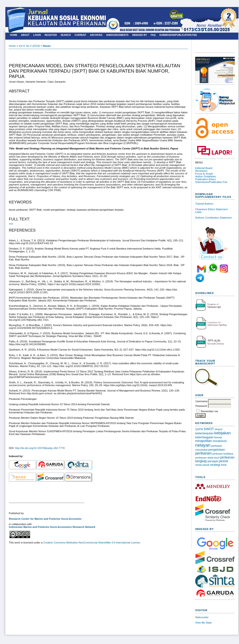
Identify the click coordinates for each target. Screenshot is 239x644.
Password (201, 406)
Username (201, 401)
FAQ (153, 35)
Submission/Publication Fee (211, 182)
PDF (11, 224)
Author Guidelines (206, 176)
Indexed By (140, 35)
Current (80, 35)
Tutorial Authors (204, 204)
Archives (96, 35)
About (25, 35)
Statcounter (202, 617)
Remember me (209, 411)
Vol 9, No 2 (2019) (29, 46)
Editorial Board (204, 168)
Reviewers (201, 171)
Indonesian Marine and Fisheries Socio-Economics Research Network (52, 527)
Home (14, 35)
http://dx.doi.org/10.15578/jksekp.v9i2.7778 (40, 448)
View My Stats (203, 623)
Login (37, 35)
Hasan (47, 46)
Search (66, 35)
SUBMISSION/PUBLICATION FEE (178, 35)
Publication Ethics (205, 179)
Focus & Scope (204, 174)
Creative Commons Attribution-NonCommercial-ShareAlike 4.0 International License (91, 543)
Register (51, 35)
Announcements (117, 35)
